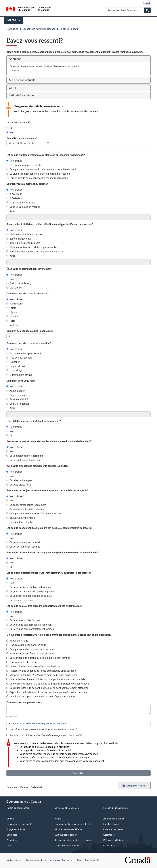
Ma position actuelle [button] (22, 80)
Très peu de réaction (19, 358)
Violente (12, 325)
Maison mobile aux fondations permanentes (32, 247)
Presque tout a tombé (20, 522)
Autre (11, 211)
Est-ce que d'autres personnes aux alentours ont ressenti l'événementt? (46, 155)
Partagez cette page (134, 785)
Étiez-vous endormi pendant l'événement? (29, 269)
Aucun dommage (17, 641)
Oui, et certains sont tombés (23, 547)
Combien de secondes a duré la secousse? (30, 331)
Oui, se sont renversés (20, 600)
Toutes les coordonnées (18, 808)
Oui (10, 128)
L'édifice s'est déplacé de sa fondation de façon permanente (41, 697)
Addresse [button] (15, 59)
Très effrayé (14, 371)
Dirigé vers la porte (18, 395)
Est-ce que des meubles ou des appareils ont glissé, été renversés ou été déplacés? (52, 553)
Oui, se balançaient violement (24, 460)
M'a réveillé (14, 288)
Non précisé (14, 161)
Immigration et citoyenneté (19, 824)
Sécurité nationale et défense (68, 829)
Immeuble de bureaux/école (23, 243)
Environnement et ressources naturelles (73, 824)
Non (10, 132)
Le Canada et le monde (114, 819)
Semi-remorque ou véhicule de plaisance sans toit (35, 252)
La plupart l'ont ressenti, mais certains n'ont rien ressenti (38, 174)
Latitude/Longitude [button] (21, 95)
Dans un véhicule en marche (23, 207)
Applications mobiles (36, 860)
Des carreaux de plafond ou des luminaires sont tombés (38, 658)
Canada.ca (13, 29)
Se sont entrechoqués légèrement (26, 505)
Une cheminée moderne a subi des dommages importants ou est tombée (48, 684)
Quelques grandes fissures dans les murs (30, 649)
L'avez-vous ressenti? (18, 122)
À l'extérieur (14, 198)
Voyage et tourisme (16, 829)
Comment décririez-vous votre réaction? (29, 343)
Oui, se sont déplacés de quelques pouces (31, 592)
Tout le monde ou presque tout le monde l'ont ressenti (37, 178)
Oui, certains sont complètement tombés (30, 629)
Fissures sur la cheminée (21, 662)
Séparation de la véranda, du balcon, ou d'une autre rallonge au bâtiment (47, 692)
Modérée (13, 317)
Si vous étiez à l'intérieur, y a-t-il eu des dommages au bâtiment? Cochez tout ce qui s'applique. (59, 635)
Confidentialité (92, 860)
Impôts (58, 819)
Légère (12, 312)
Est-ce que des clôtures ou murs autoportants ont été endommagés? (44, 606)
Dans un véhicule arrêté (21, 203)
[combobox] (63, 71)
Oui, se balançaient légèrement (25, 456)
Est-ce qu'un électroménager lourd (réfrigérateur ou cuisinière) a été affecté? (49, 573)
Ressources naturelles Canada (39, 29)
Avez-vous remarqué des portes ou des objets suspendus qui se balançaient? (49, 441)
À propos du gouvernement (115, 808)
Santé (9, 846)
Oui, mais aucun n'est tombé (23, 542)
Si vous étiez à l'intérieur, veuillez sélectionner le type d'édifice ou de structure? (50, 224)
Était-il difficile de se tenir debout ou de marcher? (34, 421)
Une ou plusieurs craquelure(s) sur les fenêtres (33, 666)
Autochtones (109, 835)
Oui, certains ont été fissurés (23, 620)
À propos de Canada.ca (61, 860)
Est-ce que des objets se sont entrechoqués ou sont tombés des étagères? (47, 491)
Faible (11, 308)
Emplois (10, 819)
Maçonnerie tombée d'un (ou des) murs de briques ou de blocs (42, 675)
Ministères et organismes (67, 808)
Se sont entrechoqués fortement (26, 509)
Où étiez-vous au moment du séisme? (27, 184)
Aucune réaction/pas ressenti (24, 353)
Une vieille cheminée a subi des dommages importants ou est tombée (46, 679)
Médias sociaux (14, 860)
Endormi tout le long (19, 283)
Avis (79, 860)
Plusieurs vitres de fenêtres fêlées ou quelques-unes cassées (41, 671)
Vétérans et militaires (113, 840)
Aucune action (16, 391)
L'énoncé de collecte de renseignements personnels (40, 723)
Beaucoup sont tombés (21, 518)
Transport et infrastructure (67, 846)
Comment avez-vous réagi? (21, 381)
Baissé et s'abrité (17, 399)
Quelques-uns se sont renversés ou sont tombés (34, 514)
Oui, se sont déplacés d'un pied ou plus (29, 596)
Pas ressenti (15, 304)
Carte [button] (12, 88)
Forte (11, 321)
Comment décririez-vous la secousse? (28, 294)
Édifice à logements (19, 239)
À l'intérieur (14, 194)
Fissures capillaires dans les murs (26, 645)
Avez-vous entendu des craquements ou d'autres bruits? (37, 466)
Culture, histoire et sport (66, 835)
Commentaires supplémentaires (24, 702)
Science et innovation (113, 829)
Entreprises (12, 835)
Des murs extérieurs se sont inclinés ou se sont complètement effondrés (47, 688)
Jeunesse (107, 846)
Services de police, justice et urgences (73, 840)
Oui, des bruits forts (19, 485)
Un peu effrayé (16, 366)
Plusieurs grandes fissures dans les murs (30, 654)
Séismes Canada (69, 29)
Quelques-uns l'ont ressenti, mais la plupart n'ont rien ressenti (41, 169)
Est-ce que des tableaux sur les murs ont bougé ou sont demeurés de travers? (49, 528)
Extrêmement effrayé (19, 375)
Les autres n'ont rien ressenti (24, 165)
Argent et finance (111, 824)
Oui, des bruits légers (19, 480)
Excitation (13, 362)
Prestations (12, 840)
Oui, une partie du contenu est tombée (29, 587)
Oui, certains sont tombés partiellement (29, 625)
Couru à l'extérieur (18, 404)
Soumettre (79, 773)
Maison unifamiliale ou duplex (24, 234)
